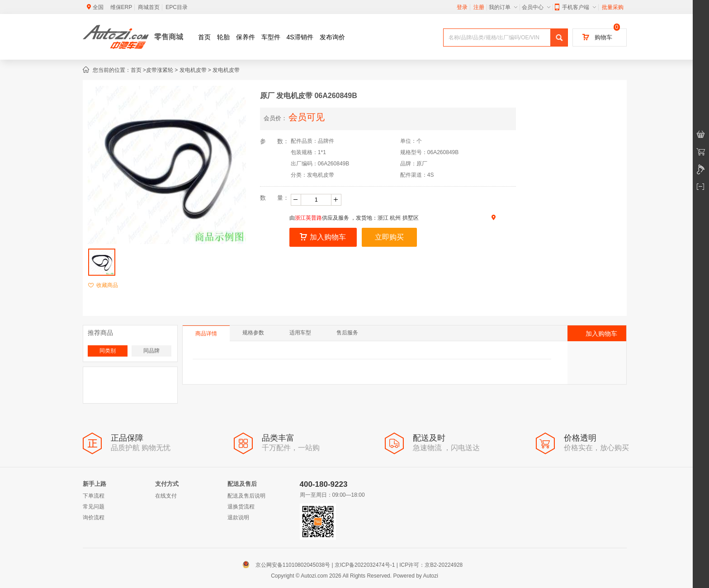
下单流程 (94, 496)
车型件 (271, 37)
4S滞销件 (300, 37)
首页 (204, 37)
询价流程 (94, 517)
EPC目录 (177, 7)
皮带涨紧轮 (160, 70)
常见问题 (94, 507)
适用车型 (300, 333)
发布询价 (332, 37)
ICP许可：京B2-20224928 (431, 565)
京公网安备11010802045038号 (288, 565)
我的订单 (503, 7)
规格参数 (253, 333)
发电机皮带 (193, 70)
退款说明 (238, 517)
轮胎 (223, 37)
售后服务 (347, 333)
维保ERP (121, 7)
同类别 (108, 351)
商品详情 (206, 334)
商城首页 (149, 7)
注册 (479, 7)
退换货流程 (241, 507)
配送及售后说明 (246, 496)
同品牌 (151, 351)
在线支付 (166, 496)
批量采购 (613, 7)
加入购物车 (323, 237)
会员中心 (536, 7)
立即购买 (389, 237)
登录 (462, 7)
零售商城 (169, 37)
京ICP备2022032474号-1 (365, 565)
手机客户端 (575, 7)
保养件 (246, 37)
